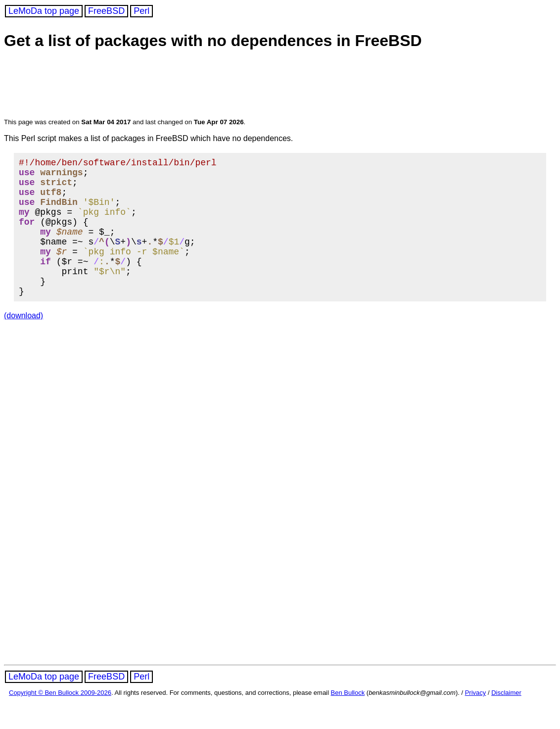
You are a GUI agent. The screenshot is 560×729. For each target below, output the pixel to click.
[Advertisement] (194, 85)
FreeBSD (106, 11)
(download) (23, 343)
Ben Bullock (348, 720)
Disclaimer (506, 720)
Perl (141, 11)
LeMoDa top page (44, 11)
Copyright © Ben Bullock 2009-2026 (60, 720)
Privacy (476, 720)
